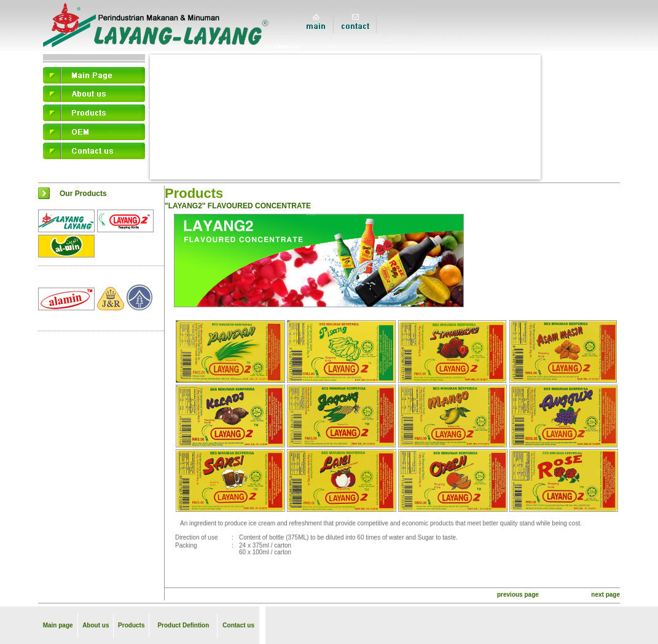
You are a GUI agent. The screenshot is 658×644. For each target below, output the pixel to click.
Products (131, 625)
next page (605, 595)
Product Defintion (183, 625)
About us (96, 625)
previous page (518, 595)
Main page (58, 625)
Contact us (238, 625)
